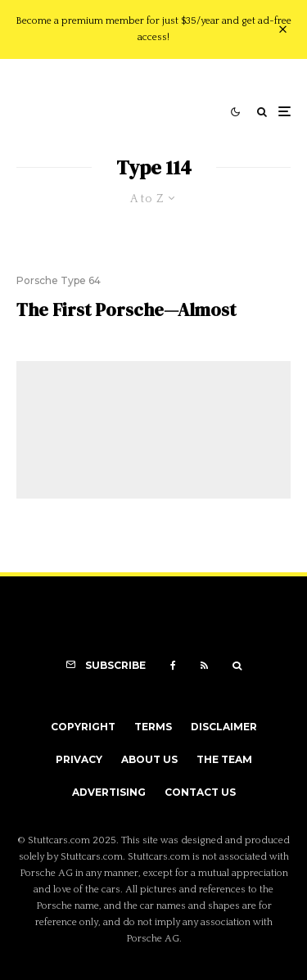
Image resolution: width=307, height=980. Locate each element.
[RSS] (204, 666)
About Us (149, 759)
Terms (153, 727)
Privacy (79, 759)
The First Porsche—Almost (126, 309)
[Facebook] (173, 666)
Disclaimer (224, 727)
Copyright (83, 727)
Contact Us (200, 792)
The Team (224, 759)
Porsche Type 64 (59, 280)
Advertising (109, 792)
